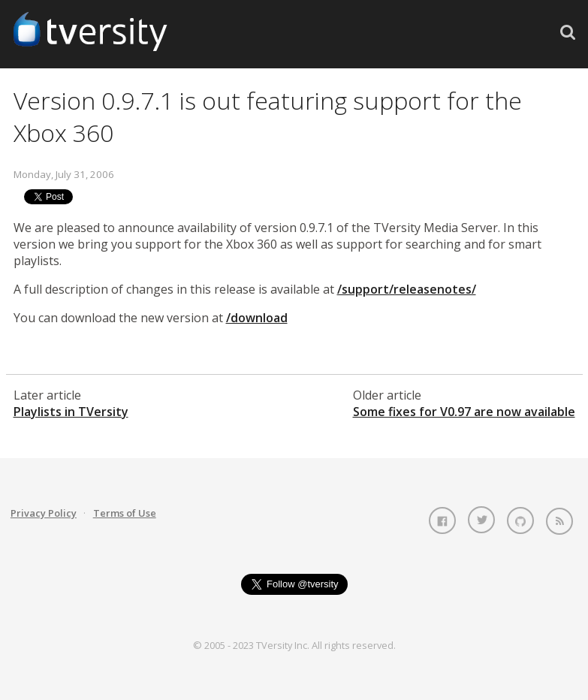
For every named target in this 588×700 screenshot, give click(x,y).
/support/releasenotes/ (407, 289)
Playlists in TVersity (71, 412)
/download (257, 318)
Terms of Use (125, 513)
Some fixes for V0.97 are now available (464, 412)
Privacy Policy (44, 513)
